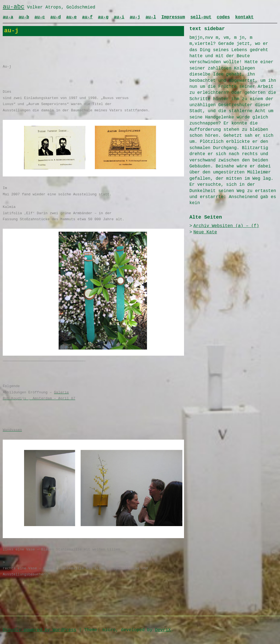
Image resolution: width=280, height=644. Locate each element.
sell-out (201, 17)
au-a (8, 17)
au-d (56, 17)
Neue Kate (205, 232)
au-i (119, 17)
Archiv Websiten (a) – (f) (226, 226)
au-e (71, 17)
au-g (103, 17)
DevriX (163, 630)
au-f (87, 17)
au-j (135, 17)
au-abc (14, 7)
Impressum (173, 17)
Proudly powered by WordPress (40, 630)
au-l (151, 17)
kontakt (244, 17)
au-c (40, 17)
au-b (24, 17)
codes (223, 17)
